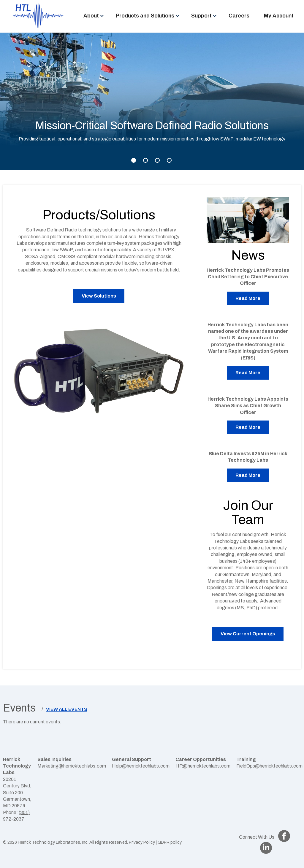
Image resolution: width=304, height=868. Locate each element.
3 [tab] (157, 160)
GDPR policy (170, 842)
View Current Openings (248, 634)
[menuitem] (92, 16)
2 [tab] (145, 160)
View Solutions (99, 296)
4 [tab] (169, 160)
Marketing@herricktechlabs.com (72, 766)
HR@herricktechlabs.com (203, 766)
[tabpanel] (152, 101)
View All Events (67, 709)
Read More (248, 298)
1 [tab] (134, 160)
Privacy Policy (142, 842)
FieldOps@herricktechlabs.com (269, 766)
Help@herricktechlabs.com (141, 766)
